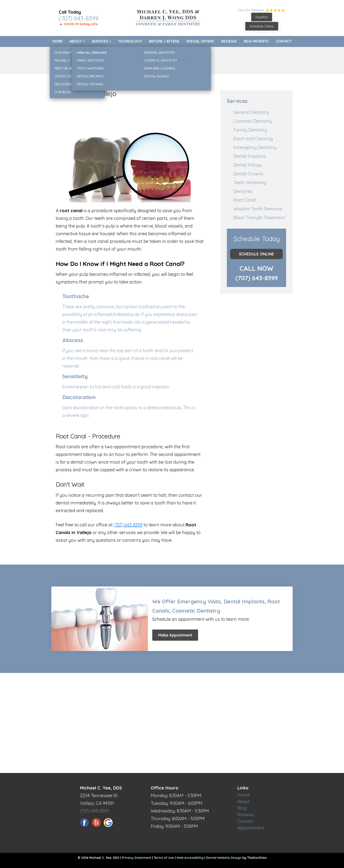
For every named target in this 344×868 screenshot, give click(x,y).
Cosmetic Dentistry (253, 121)
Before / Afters (164, 41)
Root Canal (245, 200)
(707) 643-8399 (79, 18)
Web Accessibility (190, 858)
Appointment (251, 828)
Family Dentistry (250, 130)
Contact (284, 41)
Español (262, 17)
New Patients (256, 41)
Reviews (229, 41)
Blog (242, 808)
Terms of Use (164, 858)
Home (57, 41)
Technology (130, 41)
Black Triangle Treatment (259, 218)
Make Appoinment (175, 635)
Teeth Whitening (250, 182)
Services (100, 41)
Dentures (243, 191)
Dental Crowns (248, 174)
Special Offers (200, 41)
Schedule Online (262, 26)
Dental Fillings (248, 165)
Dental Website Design (224, 858)
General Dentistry (251, 112)
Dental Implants (250, 156)
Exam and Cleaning (253, 139)
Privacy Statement (137, 858)
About (76, 41)
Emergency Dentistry (255, 147)
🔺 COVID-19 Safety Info (78, 24)
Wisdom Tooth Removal (258, 209)
